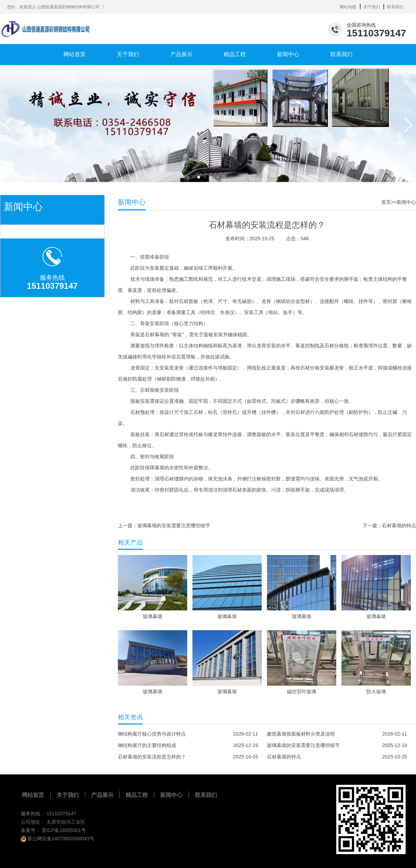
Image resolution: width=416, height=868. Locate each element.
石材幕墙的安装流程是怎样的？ (152, 757)
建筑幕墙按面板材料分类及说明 (301, 734)
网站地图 (348, 7)
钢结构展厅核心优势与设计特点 (152, 734)
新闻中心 (288, 54)
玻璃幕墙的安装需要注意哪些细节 (174, 526)
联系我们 (395, 7)
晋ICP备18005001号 (64, 830)
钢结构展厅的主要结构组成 (147, 745)
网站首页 (75, 54)
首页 (386, 202)
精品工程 (235, 54)
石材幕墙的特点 (399, 526)
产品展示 (181, 54)
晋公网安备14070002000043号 (58, 839)
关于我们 (372, 7)
